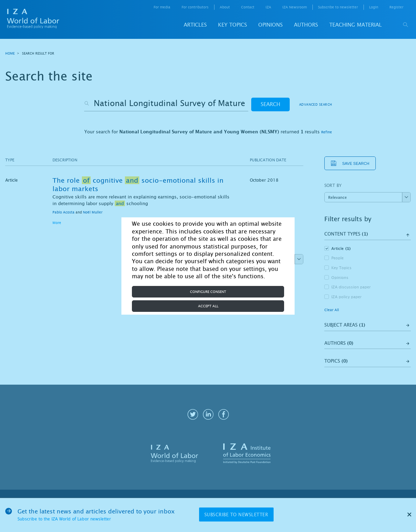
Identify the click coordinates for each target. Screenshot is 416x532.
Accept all (208, 306)
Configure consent (208, 292)
